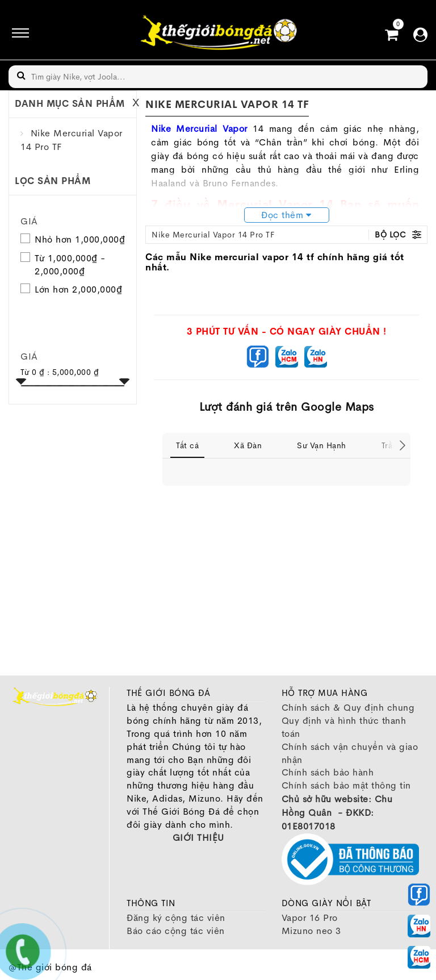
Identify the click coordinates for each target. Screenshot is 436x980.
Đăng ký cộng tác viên (176, 918)
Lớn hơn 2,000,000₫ (78, 289)
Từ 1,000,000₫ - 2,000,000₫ (70, 265)
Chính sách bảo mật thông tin (346, 785)
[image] (218, 33)
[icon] (17, 33)
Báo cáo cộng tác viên (176, 931)
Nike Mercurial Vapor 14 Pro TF (213, 235)
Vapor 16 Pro (310, 918)
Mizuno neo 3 (311, 931)
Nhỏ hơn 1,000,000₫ (80, 239)
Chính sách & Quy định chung (348, 708)
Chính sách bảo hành (328, 772)
